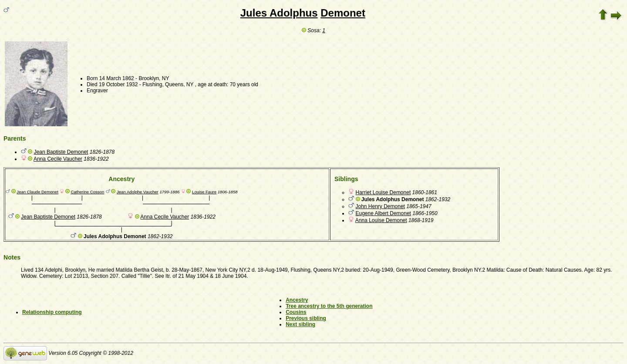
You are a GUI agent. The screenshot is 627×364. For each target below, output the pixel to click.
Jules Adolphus (279, 13)
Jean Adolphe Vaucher (138, 192)
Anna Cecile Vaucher (58, 159)
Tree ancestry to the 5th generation (329, 306)
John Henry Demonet (380, 206)
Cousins (296, 312)
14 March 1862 (117, 78)
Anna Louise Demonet (381, 220)
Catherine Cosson (88, 192)
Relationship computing (52, 312)
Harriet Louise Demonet (383, 192)
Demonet (343, 13)
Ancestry (297, 300)
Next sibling (300, 324)
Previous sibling (306, 318)
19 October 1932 (118, 84)
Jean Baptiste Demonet (61, 152)
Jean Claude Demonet (37, 192)
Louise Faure (204, 192)
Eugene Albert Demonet (383, 213)
